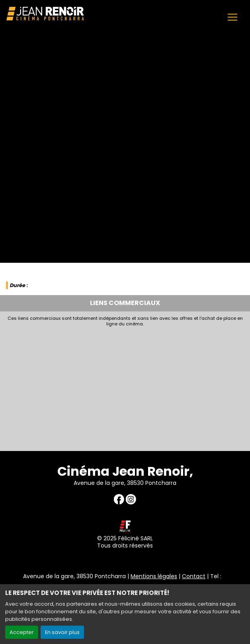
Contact (194, 576)
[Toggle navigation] (232, 17)
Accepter (22, 632)
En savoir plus (62, 632)
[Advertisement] (125, 387)
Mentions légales (154, 576)
